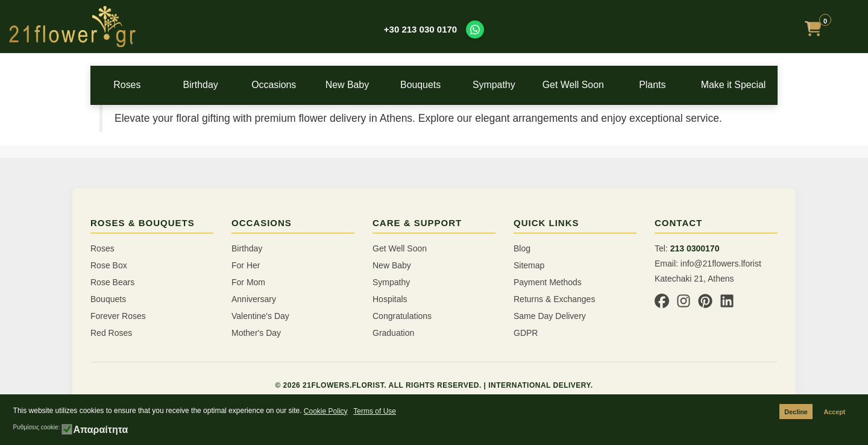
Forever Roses (118, 316)
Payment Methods (548, 282)
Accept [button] (834, 412)
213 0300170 (695, 248)
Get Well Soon (587, 85)
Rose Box (109, 265)
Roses (129, 85)
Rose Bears (112, 282)
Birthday (205, 85)
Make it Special (739, 85)
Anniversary (254, 299)
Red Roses (111, 333)
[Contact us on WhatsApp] (475, 30)
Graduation (393, 333)
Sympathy (511, 85)
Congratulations (402, 316)
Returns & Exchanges (554, 299)
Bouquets (434, 85)
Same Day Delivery (550, 316)
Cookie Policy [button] (326, 411)
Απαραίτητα (100, 430)
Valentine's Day (260, 316)
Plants (663, 85)
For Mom (248, 282)
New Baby (357, 85)
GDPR (526, 333)
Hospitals (390, 299)
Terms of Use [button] (375, 411)
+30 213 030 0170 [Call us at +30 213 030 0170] (420, 29)
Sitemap (529, 265)
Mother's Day (256, 333)
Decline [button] (796, 412)
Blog (522, 248)
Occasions (281, 85)
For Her (246, 265)
